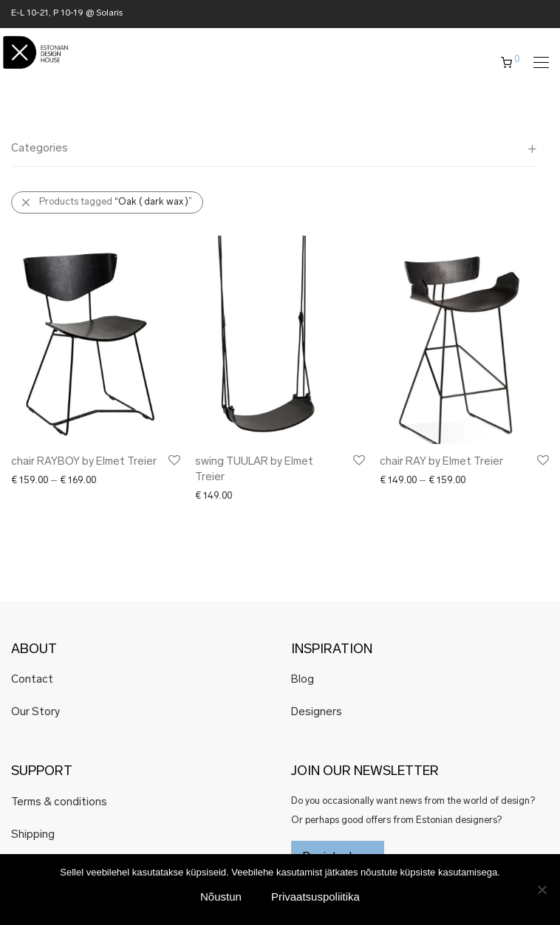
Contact (32, 680)
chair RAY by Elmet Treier (441, 462)
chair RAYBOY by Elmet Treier (84, 462)
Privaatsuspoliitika (315, 897)
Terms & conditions (59, 803)
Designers (317, 713)
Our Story (35, 713)
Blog (303, 680)
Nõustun (221, 897)
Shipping (33, 835)
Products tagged (116, 202)
